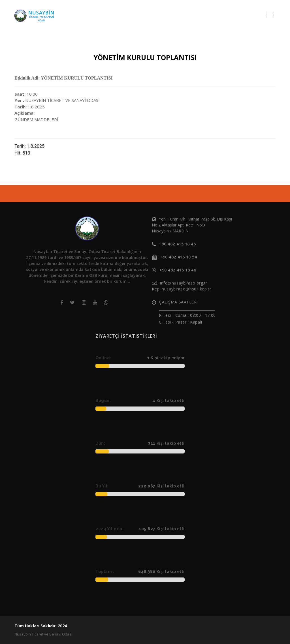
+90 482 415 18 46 (177, 244)
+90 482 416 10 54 (179, 257)
